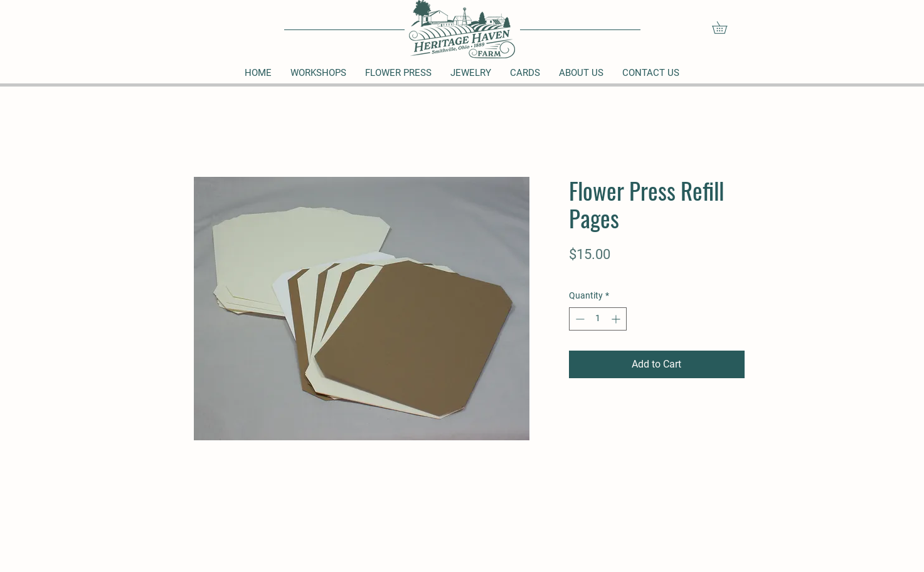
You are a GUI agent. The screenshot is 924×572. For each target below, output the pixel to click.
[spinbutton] (598, 319)
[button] (725, 28)
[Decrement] (579, 319)
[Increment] (617, 319)
